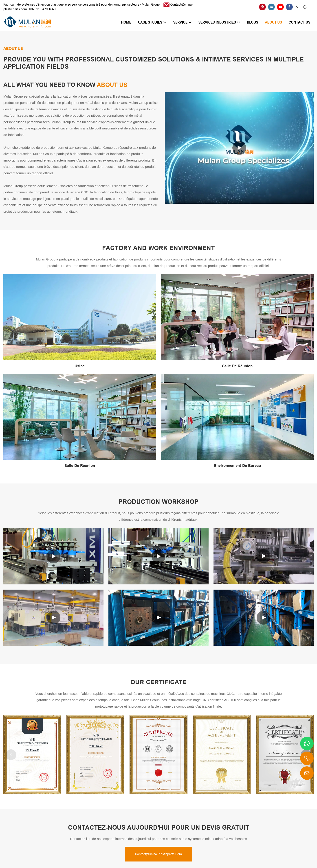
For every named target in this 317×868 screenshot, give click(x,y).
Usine (80, 366)
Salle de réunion (237, 366)
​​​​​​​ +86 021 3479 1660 (41, 9)
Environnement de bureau (237, 466)
